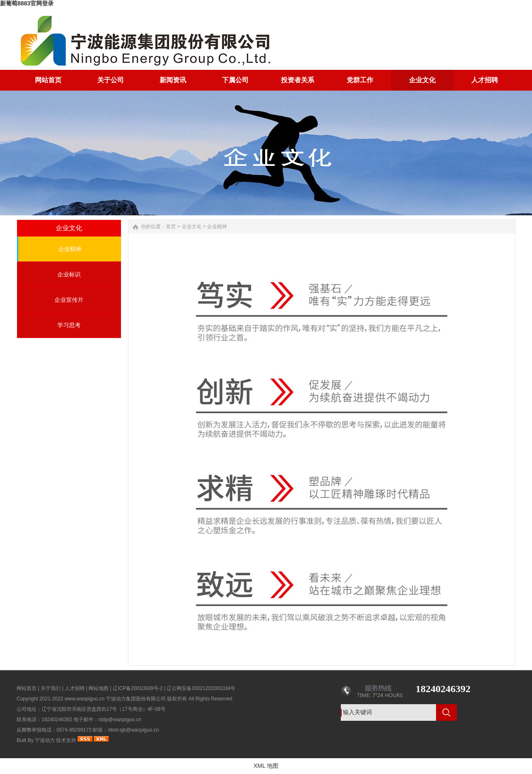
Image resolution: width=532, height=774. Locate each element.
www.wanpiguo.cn (84, 699)
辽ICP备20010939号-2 (138, 688)
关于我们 (51, 688)
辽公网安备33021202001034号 (201, 688)
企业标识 (69, 274)
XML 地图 (266, 766)
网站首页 (27, 688)
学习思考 (69, 325)
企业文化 (192, 227)
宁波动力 (45, 740)
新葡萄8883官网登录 (27, 3)
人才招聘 (75, 688)
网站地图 (99, 688)
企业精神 (70, 249)
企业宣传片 (69, 300)
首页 (171, 227)
